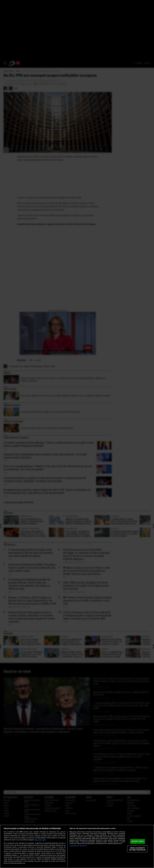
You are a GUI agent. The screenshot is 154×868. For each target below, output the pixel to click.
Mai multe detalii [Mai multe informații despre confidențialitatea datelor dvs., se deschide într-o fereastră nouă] (40, 840)
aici (18, 855)
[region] (77, 846)
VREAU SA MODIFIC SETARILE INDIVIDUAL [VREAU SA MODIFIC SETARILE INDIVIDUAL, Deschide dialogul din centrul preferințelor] (138, 849)
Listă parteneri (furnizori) (78, 846)
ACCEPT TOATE (138, 841)
